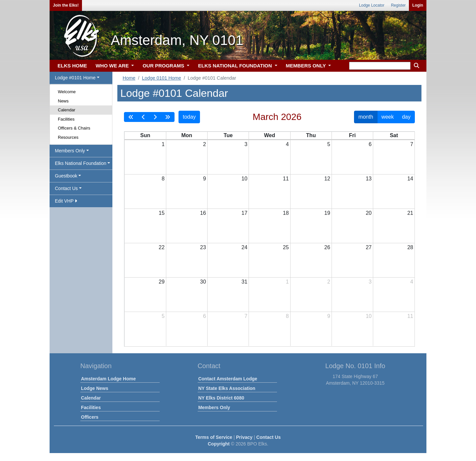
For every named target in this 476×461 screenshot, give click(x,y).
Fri (352, 135)
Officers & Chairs (74, 128)
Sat (394, 135)
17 (245, 213)
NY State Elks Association (227, 388)
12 (327, 179)
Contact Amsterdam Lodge (228, 379)
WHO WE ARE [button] (113, 66)
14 (410, 179)
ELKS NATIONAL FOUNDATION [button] (236, 66)
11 (286, 179)
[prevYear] (131, 117)
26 (327, 247)
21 (410, 213)
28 (410, 247)
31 (245, 282)
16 (203, 213)
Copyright (218, 444)
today (189, 117)
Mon (187, 135)
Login (418, 5)
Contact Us (268, 437)
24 (245, 247)
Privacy (244, 437)
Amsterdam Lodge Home (108, 379)
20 (369, 213)
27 (369, 247)
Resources (68, 137)
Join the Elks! (66, 5)
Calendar (67, 110)
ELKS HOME (72, 66)
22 (162, 247)
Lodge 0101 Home (161, 78)
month (366, 117)
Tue (228, 135)
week (388, 117)
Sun (145, 135)
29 (162, 282)
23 (203, 247)
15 (162, 213)
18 (286, 213)
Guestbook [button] (66, 176)
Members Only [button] (70, 151)
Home (129, 78)
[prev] (143, 117)
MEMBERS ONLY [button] (307, 66)
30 (203, 282)
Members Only (214, 407)
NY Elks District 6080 (221, 398)
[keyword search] (380, 66)
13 (369, 179)
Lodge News (95, 388)
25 (286, 247)
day (406, 117)
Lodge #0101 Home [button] (75, 78)
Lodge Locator (372, 5)
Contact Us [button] (66, 188)
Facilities (66, 119)
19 (327, 213)
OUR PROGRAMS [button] (164, 66)
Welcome (67, 92)
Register (398, 5)
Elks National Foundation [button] (81, 163)
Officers (90, 417)
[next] (155, 117)
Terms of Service (214, 437)
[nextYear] (168, 117)
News (63, 101)
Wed (270, 135)
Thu (311, 135)
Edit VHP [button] (66, 201)
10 (245, 179)
